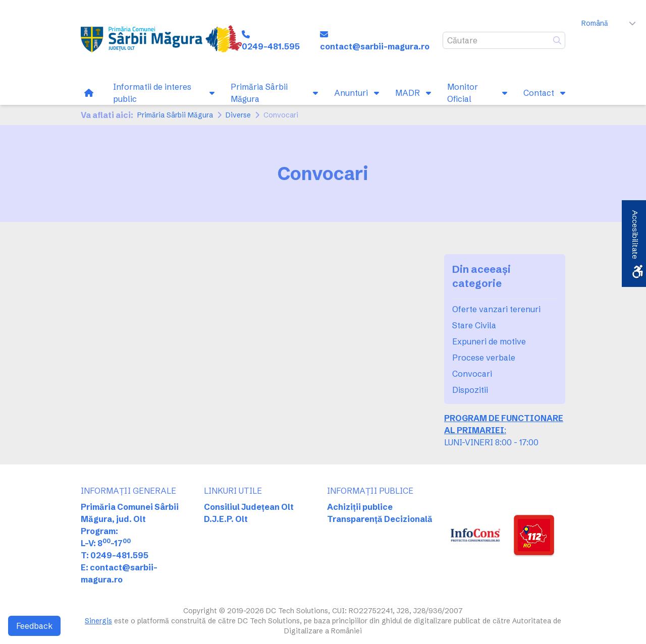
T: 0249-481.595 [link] (115, 555)
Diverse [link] (238, 115)
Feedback (34, 626)
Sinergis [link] (98, 621)
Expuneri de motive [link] (489, 341)
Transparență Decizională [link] (380, 519)
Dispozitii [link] (470, 390)
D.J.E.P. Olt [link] (226, 519)
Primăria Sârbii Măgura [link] (175, 115)
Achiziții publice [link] (360, 507)
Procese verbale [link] (484, 358)
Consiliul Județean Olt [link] (249, 507)
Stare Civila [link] (474, 325)
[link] (161, 40)
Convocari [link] (472, 374)
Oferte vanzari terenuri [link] (496, 309)
